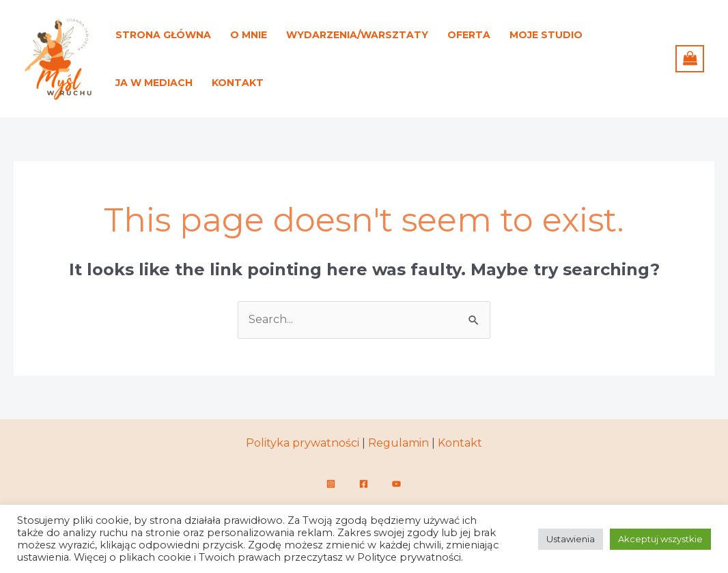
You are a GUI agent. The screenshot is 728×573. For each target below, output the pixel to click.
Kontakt (238, 83)
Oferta (469, 35)
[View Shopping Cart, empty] (690, 59)
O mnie (249, 35)
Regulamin (398, 443)
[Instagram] (331, 484)
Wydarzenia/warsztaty (357, 35)
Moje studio (546, 35)
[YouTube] (396, 484)
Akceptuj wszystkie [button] (660, 539)
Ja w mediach (154, 83)
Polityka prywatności (303, 443)
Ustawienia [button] (571, 539)
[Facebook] (364, 484)
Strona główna (163, 35)
